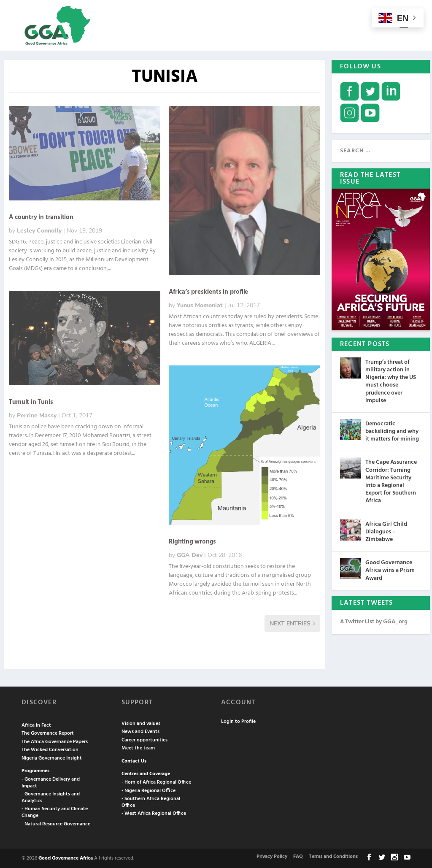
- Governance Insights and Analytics (51, 797)
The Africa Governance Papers (55, 741)
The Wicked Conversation (50, 749)
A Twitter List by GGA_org (374, 621)
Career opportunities (144, 739)
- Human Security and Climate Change (55, 811)
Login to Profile (238, 721)
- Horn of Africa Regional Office (156, 781)
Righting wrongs (192, 541)
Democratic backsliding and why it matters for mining (392, 431)
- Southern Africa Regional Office (151, 801)
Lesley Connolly (39, 230)
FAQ (298, 856)
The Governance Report (48, 733)
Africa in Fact (36, 725)
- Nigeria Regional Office (148, 790)
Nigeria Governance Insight (52, 757)
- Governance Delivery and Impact (51, 782)
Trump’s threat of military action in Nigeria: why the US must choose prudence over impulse (391, 381)
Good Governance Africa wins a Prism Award (390, 569)
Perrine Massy (37, 415)
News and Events (140, 731)
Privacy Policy (272, 856)
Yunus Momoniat (200, 304)
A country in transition (41, 216)
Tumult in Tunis (31, 401)
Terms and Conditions (333, 856)
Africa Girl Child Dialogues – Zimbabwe (386, 531)
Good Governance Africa (66, 857)
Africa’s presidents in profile (208, 291)
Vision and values (141, 723)
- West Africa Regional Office (154, 813)
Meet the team (138, 747)
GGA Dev (190, 554)
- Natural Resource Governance (56, 823)
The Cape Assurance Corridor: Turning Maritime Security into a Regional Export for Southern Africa (391, 481)
